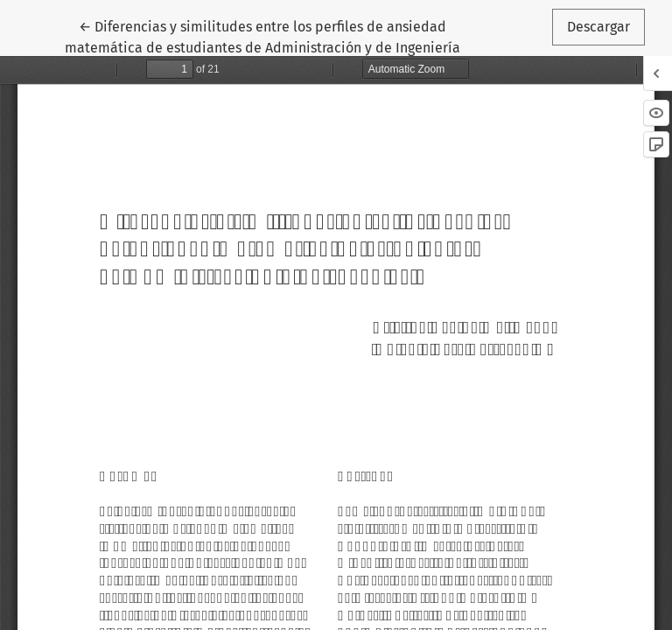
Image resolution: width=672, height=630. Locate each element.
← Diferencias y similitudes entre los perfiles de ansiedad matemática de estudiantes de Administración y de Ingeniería (262, 36)
